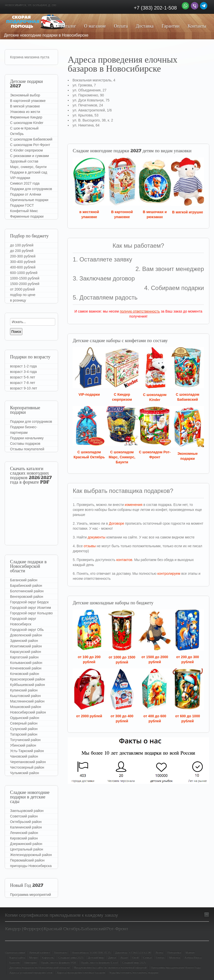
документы (96, 537)
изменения (133, 505)
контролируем (169, 574)
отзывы (90, 546)
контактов (124, 560)
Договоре (117, 523)
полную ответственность (140, 311)
